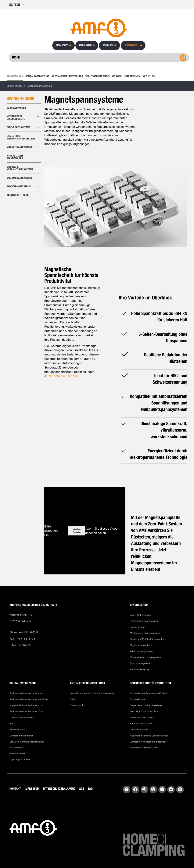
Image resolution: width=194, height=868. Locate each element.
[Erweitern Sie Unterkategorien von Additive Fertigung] (38, 195)
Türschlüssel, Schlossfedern (144, 748)
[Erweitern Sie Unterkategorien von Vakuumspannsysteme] (38, 178)
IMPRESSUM (32, 789)
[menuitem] (15, 76)
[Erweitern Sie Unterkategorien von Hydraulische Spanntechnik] (38, 156)
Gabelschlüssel (17, 753)
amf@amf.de (26, 645)
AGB (82, 789)
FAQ (90, 789)
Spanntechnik (14, 86)
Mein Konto (62, 45)
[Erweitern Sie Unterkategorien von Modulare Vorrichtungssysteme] (38, 167)
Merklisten (85, 45)
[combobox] (99, 58)
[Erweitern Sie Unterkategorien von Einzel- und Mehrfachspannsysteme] (38, 136)
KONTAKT (15, 789)
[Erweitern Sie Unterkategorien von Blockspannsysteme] (38, 187)
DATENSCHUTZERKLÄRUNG (59, 789)
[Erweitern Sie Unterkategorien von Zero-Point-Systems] (38, 128)
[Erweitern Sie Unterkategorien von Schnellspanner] (38, 108)
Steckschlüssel (17, 748)
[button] (17, 5)
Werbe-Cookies (77, 531)
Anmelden (108, 45)
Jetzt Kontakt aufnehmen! (62, 376)
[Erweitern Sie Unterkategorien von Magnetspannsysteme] (38, 147)
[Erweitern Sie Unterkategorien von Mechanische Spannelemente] (38, 116)
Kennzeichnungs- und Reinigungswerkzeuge (92, 693)
